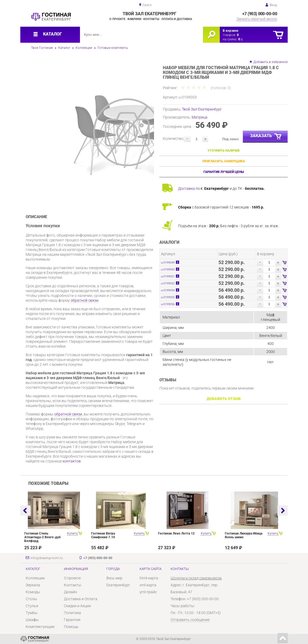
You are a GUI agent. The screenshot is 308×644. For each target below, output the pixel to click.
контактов (72, 461)
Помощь (71, 627)
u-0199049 (168, 263)
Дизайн (70, 592)
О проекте (117, 19)
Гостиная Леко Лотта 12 (176, 533)
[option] (104, 132)
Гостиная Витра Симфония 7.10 (103, 535)
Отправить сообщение (190, 620)
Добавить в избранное (271, 62)
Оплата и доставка (177, 19)
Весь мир (114, 578)
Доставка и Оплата (81, 599)
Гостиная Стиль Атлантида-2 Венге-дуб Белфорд (43, 537)
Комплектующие (40, 627)
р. (241, 39)
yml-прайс (148, 592)
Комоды (33, 592)
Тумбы (32, 613)
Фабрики (134, 19)
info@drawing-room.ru (47, 558)
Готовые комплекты (113, 48)
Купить (72, 533)
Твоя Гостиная (42, 48)
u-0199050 (168, 270)
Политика (72, 613)
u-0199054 (168, 290)
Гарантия (72, 620)
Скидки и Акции (77, 606)
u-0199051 (168, 276)
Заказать (266, 137)
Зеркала (33, 585)
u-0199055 (168, 297)
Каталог (64, 48)
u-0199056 (168, 304)
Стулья (32, 606)
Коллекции (84, 48)
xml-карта (148, 585)
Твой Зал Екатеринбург (202, 109)
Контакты (151, 19)
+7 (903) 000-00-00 (260, 14)
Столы (31, 599)
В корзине (230, 31)
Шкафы (32, 620)
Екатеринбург (118, 585)
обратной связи (84, 300)
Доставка (186, 189)
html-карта (149, 578)
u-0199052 (168, 283)
